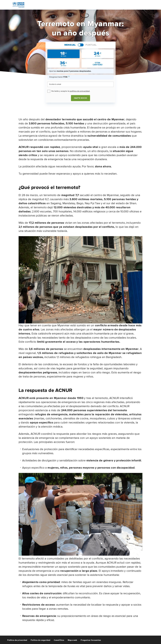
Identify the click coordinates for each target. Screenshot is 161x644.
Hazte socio (80, 98)
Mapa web (72, 640)
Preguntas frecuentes (91, 640)
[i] (69, 76)
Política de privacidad (17, 640)
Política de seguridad (40, 640)
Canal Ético (59, 640)
